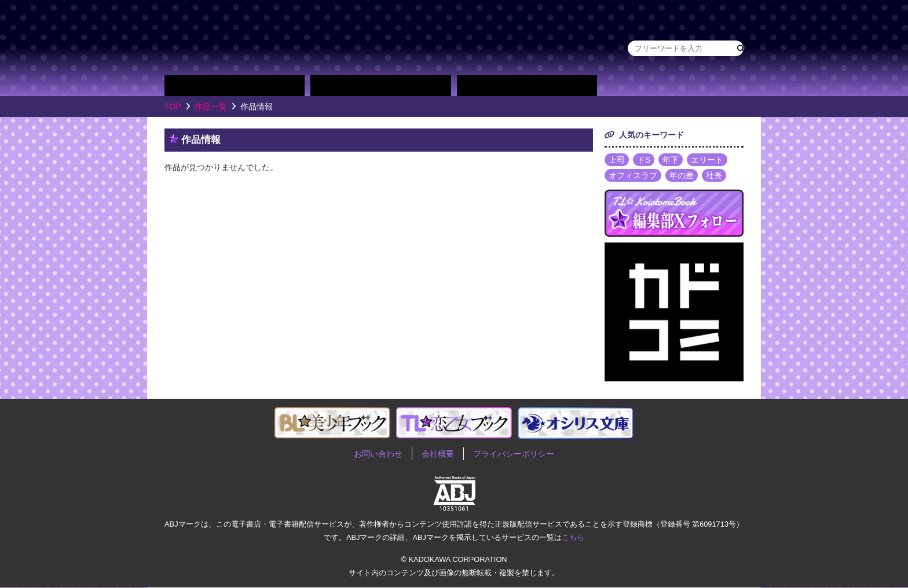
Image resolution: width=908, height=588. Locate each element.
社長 (714, 176)
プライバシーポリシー (514, 454)
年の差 (682, 176)
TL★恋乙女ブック (385, 38)
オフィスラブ (633, 176)
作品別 (235, 86)
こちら (573, 537)
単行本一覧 (527, 86)
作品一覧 (211, 106)
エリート (707, 160)
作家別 (380, 86)
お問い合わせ (378, 454)
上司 (617, 160)
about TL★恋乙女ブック (636, 86)
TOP (173, 106)
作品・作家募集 (710, 86)
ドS (644, 160)
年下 (671, 160)
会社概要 (438, 454)
